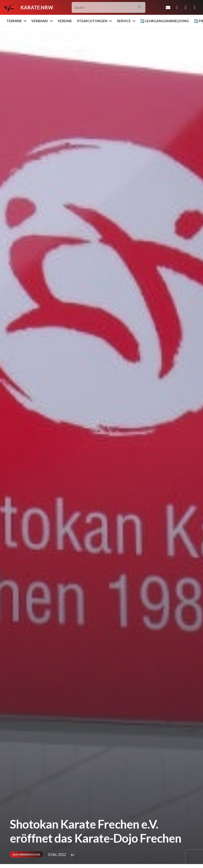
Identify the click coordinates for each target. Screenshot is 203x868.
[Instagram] (186, 7)
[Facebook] (177, 7)
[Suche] (109, 8)
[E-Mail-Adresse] (168, 7)
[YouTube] (195, 7)
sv (72, 855)
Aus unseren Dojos (26, 854)
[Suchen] (140, 8)
